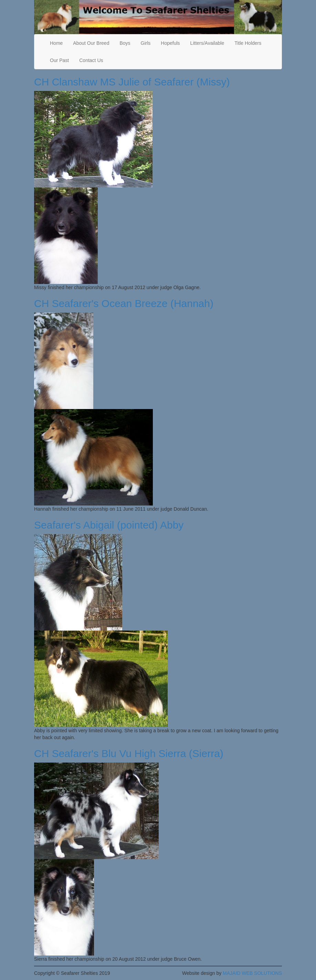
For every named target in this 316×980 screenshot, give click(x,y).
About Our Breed (91, 43)
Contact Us (91, 60)
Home (56, 43)
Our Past (59, 60)
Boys (125, 43)
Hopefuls (170, 43)
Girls (146, 43)
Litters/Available (207, 43)
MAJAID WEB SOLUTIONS (252, 973)
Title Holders (248, 43)
